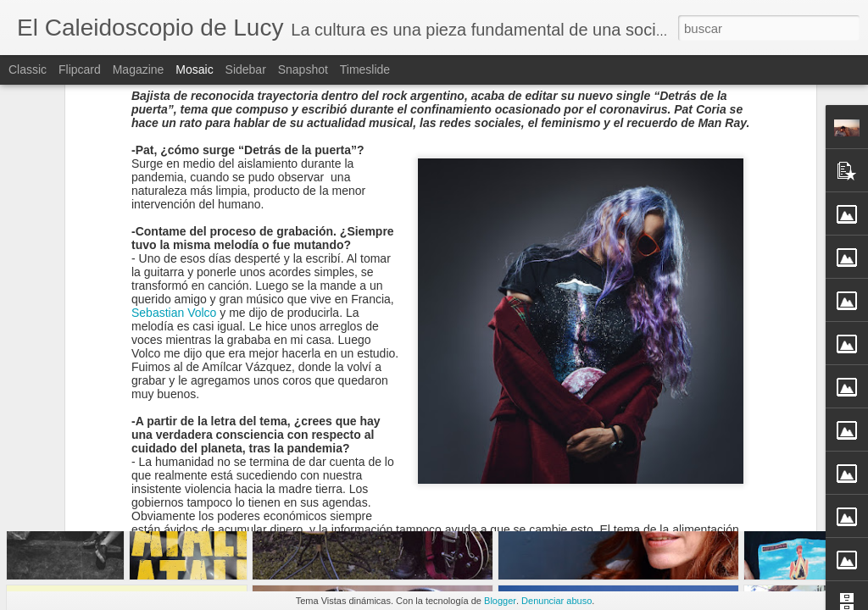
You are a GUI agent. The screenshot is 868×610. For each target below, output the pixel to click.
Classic (28, 69)
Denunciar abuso (556, 601)
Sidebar (246, 69)
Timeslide (365, 69)
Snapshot (303, 69)
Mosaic (194, 69)
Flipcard (80, 69)
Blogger (500, 601)
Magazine (139, 69)
